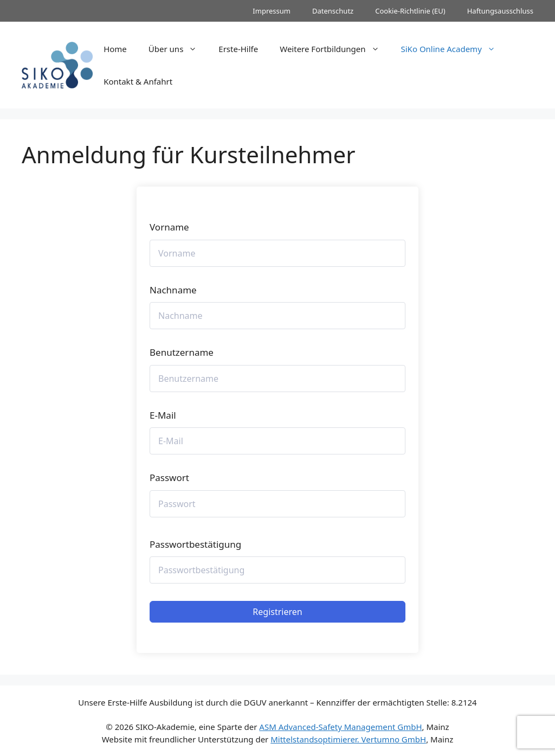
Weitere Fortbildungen (335, 49)
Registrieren (277, 612)
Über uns (178, 49)
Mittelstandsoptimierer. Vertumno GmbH (348, 739)
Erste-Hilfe (238, 49)
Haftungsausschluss (500, 11)
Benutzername (182, 352)
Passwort (169, 478)
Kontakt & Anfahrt (138, 81)
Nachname (173, 290)
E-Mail (163, 415)
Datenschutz (333, 11)
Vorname (169, 227)
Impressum (272, 11)
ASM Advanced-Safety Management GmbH (340, 727)
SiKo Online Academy (454, 49)
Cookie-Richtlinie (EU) (410, 11)
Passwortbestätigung (195, 544)
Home (115, 49)
